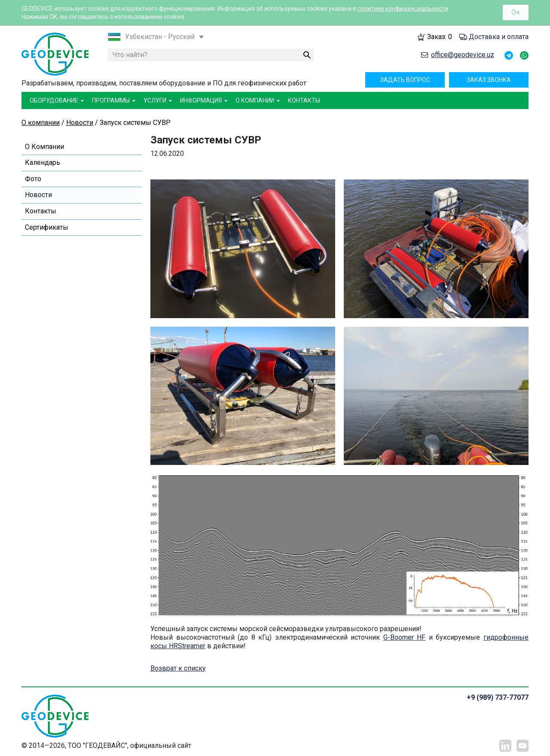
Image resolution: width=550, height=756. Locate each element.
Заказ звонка (489, 80)
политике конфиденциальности (403, 9)
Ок (516, 12)
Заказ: (440, 37)
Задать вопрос (405, 80)
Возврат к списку (178, 668)
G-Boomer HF (405, 637)
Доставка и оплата (499, 37)
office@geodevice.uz (463, 55)
